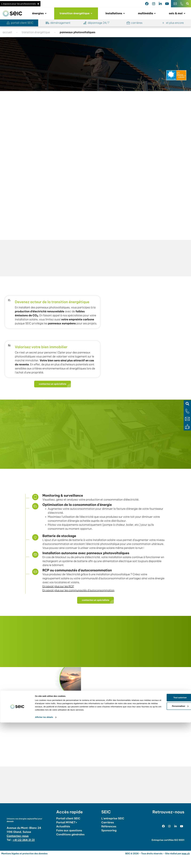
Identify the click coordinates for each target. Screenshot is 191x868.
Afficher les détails (44, 863)
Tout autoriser (169, 843)
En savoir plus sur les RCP (59, 597)
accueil (7, 32)
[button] (187, 404)
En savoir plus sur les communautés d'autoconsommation (79, 601)
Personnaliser (169, 852)
